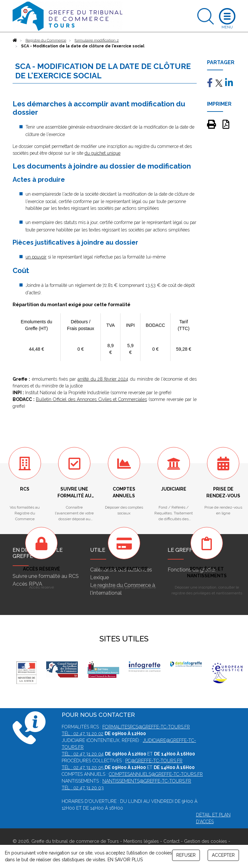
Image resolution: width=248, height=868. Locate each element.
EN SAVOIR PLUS (125, 860)
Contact (171, 841)
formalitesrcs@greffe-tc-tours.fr (146, 727)
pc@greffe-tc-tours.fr (154, 761)
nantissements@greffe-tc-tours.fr (147, 781)
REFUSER (186, 855)
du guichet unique (103, 153)
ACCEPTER (223, 855)
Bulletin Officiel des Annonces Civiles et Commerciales (91, 399)
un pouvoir (36, 257)
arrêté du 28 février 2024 (103, 379)
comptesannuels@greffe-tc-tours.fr (156, 774)
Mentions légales (141, 841)
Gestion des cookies (206, 841)
